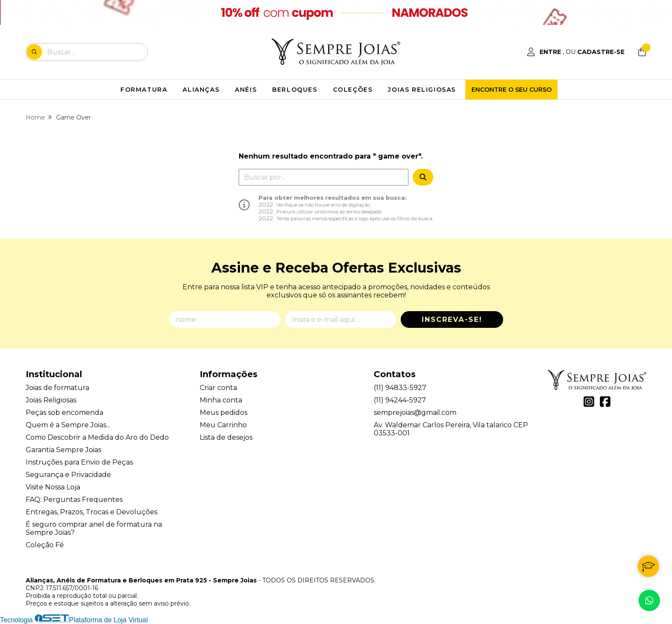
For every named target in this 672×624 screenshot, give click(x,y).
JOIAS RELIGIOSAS (422, 90)
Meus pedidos (223, 412)
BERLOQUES (295, 90)
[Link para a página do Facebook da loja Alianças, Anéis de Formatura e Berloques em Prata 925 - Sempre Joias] (605, 402)
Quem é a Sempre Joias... (68, 425)
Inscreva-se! (452, 319)
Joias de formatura (57, 388)
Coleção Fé (45, 545)
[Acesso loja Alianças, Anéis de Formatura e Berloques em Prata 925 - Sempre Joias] (576, 52)
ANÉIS (246, 90)
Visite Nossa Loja (53, 487)
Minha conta (221, 400)
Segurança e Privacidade (68, 475)
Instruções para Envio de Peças (79, 462)
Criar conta (218, 388)
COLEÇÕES (353, 90)
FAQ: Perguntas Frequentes (74, 499)
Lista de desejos (226, 437)
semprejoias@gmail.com (415, 412)
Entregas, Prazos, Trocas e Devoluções (91, 512)
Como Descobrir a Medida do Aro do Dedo (97, 437)
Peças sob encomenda (64, 412)
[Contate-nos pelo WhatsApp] (649, 600)
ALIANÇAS (201, 90)
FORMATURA (144, 90)
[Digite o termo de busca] (97, 52)
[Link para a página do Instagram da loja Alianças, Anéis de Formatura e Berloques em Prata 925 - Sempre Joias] (589, 402)
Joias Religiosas (51, 400)
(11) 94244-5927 (400, 400)
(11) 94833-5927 (400, 388)
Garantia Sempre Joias (63, 450)
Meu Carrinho (223, 425)
